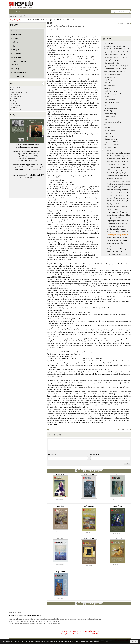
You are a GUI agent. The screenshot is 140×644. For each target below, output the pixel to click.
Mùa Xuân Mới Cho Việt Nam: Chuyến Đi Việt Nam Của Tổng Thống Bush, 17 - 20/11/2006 (119, 164)
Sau (128, 23)
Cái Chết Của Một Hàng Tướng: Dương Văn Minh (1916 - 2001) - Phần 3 (119, 198)
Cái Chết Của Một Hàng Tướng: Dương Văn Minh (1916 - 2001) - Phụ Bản (119, 201)
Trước (122, 23)
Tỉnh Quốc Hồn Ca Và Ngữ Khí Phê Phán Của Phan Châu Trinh (119, 176)
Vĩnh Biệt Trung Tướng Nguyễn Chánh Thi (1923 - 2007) (119, 170)
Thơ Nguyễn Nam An (111, 139)
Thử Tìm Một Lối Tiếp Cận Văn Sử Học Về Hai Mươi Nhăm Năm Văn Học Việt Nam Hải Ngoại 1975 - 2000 (119, 254)
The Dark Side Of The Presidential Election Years (119, 167)
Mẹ (105, 105)
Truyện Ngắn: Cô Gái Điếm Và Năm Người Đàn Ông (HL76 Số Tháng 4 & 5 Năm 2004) (119, 221)
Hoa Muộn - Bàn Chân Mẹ (112, 102)
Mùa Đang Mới (109, 136)
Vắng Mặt (108, 133)
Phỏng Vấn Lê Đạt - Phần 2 (116, 246)
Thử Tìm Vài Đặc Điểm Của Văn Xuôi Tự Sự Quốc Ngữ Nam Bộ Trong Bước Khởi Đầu (119, 212)
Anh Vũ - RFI (14, 103)
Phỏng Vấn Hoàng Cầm (114, 252)
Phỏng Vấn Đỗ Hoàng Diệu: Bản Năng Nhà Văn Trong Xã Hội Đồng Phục (119, 238)
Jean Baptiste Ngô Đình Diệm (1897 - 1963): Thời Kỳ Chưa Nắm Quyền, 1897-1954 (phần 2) (118, 46)
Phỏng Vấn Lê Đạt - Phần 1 (116, 243)
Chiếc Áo (107, 88)
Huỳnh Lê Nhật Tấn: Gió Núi (113, 142)
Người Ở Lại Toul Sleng (112, 91)
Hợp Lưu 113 (89, 506)
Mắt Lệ (107, 97)
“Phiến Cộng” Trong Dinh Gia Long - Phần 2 (119, 184)
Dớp (106, 119)
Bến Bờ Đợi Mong (110, 114)
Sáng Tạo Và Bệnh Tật (111, 145)
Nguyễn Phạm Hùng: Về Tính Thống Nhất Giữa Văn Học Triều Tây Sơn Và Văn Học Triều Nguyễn (118, 52)
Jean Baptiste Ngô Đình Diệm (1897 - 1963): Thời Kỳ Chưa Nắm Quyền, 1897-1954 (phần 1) (119, 156)
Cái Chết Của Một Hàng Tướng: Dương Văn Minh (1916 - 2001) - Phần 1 (119, 193)
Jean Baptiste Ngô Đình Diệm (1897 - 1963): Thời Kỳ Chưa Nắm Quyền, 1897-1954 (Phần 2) (119, 159)
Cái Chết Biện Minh (111, 108)
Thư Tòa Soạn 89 (110, 43)
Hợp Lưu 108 (61, 572)
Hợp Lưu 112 (118, 506)
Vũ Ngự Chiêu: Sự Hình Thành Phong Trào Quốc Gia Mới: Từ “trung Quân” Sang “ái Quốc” (118, 49)
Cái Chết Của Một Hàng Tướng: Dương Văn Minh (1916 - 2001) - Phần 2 (119, 195)
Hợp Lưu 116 (89, 474)
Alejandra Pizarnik (15, 97)
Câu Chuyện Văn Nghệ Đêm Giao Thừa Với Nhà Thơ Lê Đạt (118, 71)
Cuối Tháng (108, 80)
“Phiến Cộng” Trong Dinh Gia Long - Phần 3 (119, 187)
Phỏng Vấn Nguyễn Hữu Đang (117, 249)
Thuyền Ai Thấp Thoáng (112, 63)
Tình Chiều (108, 83)
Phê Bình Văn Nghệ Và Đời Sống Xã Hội (119, 207)
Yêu (106, 125)
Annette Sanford (15, 105)
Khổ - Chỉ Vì (108, 128)
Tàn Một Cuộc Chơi (113, 209)
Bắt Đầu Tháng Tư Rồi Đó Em (114, 94)
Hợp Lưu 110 (89, 538)
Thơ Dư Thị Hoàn (110, 111)
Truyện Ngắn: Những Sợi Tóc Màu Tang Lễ (119, 232)
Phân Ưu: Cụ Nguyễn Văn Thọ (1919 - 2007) (119, 162)
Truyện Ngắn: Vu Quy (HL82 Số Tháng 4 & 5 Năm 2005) (119, 226)
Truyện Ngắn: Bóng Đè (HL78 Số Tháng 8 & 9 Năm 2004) (119, 223)
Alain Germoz (14, 94)
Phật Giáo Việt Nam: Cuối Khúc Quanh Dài (119, 178)
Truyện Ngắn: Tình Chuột (115, 218)
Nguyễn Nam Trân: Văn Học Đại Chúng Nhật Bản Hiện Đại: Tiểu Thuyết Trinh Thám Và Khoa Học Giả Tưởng (118, 57)
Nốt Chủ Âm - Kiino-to (111, 60)
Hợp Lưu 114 (61, 506)
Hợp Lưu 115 (118, 474)
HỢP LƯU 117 (61, 474)
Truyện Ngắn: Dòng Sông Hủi (116, 229)
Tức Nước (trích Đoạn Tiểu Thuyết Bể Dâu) (118, 69)
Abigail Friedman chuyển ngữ (19, 92)
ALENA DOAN (15, 99)
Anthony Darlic (15, 108)
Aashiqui (13, 90)
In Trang (48, 430)
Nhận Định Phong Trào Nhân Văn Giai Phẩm (119, 240)
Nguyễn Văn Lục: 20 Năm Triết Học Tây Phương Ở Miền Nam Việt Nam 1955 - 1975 (118, 66)
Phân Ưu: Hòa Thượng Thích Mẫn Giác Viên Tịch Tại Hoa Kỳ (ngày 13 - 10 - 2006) (119, 190)
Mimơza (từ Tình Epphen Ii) (113, 74)
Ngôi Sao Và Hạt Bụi (111, 100)
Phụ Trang (108, 150)
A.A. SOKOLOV (15, 88)
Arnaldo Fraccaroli (16, 110)
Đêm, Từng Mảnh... (110, 86)
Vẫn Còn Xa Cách (110, 117)
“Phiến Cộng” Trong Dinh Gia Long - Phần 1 (119, 181)
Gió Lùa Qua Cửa (110, 77)
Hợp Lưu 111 (61, 538)
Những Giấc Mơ (109, 131)
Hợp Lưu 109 (118, 538)
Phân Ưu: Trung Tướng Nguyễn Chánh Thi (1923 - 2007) (119, 173)
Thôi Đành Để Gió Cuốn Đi (113, 122)
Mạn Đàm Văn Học (110, 147)
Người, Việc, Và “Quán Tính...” (117, 204)
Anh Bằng (13, 101)
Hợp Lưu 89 (106, 39)
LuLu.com (39, 165)
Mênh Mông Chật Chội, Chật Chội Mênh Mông (118, 55)
